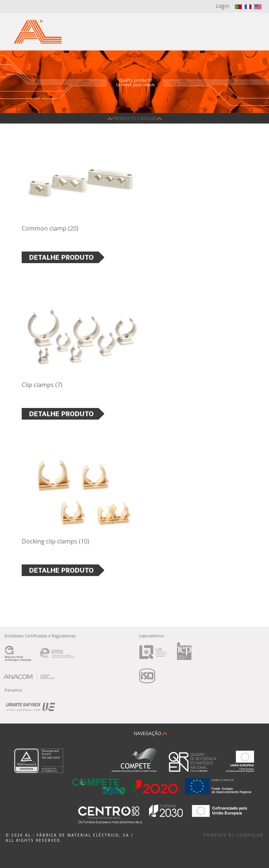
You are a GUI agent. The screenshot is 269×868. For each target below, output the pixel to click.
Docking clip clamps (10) (55, 541)
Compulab (250, 835)
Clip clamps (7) (42, 385)
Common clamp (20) (50, 228)
